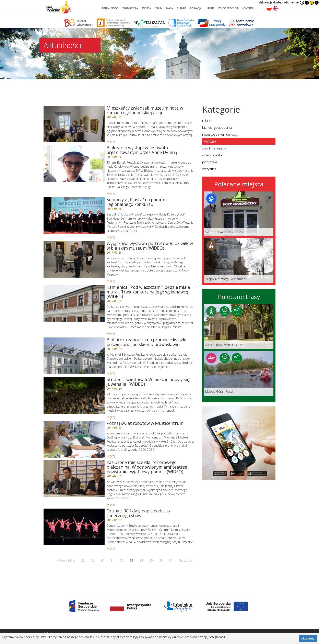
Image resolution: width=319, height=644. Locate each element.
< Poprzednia (66, 560)
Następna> (186, 560)
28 (83, 560)
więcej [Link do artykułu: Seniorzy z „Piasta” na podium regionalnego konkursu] (111, 237)
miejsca (146, 8)
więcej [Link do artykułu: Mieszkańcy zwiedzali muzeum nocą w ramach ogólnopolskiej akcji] (111, 141)
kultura (210, 141)
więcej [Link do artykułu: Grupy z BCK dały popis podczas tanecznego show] (111, 548)
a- (298, 2)
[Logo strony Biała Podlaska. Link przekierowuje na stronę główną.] (58, 7)
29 (93, 560)
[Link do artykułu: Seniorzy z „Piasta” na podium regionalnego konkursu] (74, 216)
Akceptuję (308, 638)
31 (112, 560)
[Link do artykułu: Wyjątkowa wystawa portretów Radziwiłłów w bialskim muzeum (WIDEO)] (74, 259)
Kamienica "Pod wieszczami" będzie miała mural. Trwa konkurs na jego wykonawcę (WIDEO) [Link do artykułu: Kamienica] (148, 292)
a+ (293, 2)
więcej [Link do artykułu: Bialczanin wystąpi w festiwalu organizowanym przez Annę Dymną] (111, 193)
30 (102, 560)
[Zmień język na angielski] (276, 8)
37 (171, 560)
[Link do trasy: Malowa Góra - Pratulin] (239, 373)
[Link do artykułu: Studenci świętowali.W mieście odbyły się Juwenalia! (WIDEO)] (74, 396)
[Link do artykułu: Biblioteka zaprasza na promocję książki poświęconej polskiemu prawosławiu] (74, 356)
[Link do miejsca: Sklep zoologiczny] (239, 214)
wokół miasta (212, 155)
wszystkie (209, 169)
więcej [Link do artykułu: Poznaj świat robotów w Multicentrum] (111, 456)
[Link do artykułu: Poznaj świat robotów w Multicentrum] (74, 439)
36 (161, 560)
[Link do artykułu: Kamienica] (74, 303)
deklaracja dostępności (274, 2)
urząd (210, 8)
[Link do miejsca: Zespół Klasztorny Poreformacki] (239, 261)
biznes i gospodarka (217, 127)
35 (151, 560)
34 (141, 560)
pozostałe (210, 162)
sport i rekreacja (214, 148)
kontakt (247, 8)
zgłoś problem (228, 8)
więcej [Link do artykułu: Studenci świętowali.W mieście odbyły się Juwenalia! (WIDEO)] (111, 417)
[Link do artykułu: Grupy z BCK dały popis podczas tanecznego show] (74, 527)
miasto (207, 120)
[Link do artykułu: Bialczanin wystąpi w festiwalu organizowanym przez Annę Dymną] (74, 164)
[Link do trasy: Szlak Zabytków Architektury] (239, 326)
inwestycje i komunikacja (220, 134)
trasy (159, 8)
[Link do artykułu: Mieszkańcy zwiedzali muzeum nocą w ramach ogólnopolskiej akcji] (74, 124)
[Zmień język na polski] (269, 8)
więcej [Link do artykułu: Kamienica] (111, 333)
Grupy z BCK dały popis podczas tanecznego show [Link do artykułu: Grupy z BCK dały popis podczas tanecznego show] (138, 513)
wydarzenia (130, 8)
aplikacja (196, 8)
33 (132, 560)
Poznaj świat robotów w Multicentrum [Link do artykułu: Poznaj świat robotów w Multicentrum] (145, 423)
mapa (170, 8)
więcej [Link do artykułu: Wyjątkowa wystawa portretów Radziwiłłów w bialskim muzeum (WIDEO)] (111, 281)
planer (181, 8)
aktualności (110, 8)
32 (122, 560)
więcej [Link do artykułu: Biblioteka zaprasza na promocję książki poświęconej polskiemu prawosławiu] (111, 373)
